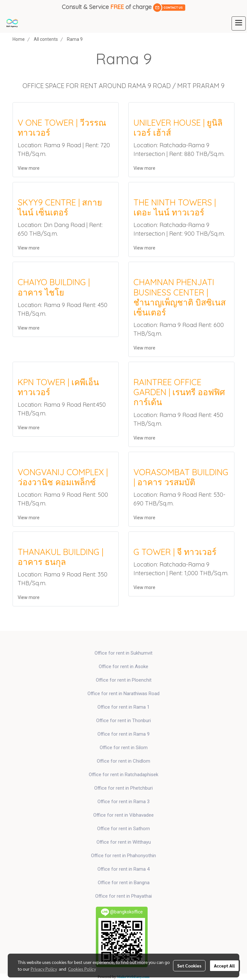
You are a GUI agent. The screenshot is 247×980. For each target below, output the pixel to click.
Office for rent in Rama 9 (123, 734)
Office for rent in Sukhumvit (123, 653)
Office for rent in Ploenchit (124, 680)
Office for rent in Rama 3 (123, 802)
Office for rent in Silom (124, 748)
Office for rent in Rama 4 (123, 869)
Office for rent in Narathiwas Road (123, 694)
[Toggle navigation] (239, 23)
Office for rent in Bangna (124, 883)
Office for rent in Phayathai (123, 896)
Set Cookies (189, 966)
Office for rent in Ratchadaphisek (123, 775)
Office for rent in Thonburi (123, 721)
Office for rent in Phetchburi (123, 788)
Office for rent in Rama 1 (123, 707)
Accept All (224, 966)
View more (29, 168)
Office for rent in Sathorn (123, 829)
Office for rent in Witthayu (124, 842)
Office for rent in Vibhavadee (123, 815)
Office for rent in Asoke (123, 667)
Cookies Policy (82, 969)
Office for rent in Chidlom (123, 761)
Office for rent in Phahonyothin (123, 856)
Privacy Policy (44, 969)
